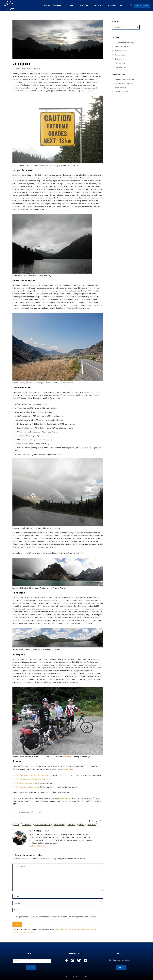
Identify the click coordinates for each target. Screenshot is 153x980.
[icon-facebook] (67, 961)
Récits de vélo (37, 812)
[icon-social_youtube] (85, 961)
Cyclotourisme (59, 824)
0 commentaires (19, 69)
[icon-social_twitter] (79, 961)
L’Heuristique (68, 769)
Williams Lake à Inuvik (29, 783)
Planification (120, 63)
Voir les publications (37, 846)
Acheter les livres (142, 6)
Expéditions (83, 6)
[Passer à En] (121, 6)
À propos (112, 6)
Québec (81, 824)
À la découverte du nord (125, 43)
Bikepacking (27, 824)
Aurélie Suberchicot (123, 92)
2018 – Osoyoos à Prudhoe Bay (27, 787)
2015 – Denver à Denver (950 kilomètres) (31, 775)
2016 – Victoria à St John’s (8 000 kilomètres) (33, 779)
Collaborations (24, 812)
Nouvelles (119, 59)
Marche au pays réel (52, 6)
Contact (121, 968)
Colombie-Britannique (42, 824)
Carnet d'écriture (122, 47)
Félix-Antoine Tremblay (124, 84)
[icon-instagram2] (73, 961)
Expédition (71, 824)
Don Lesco (67, 757)
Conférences (98, 6)
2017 (16, 783)
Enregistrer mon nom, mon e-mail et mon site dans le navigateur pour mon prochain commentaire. (56, 917)
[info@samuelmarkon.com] (121, 960)
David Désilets (120, 88)
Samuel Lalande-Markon (124, 80)
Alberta (16, 824)
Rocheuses (92, 824)
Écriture (69, 6)
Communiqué (120, 55)
